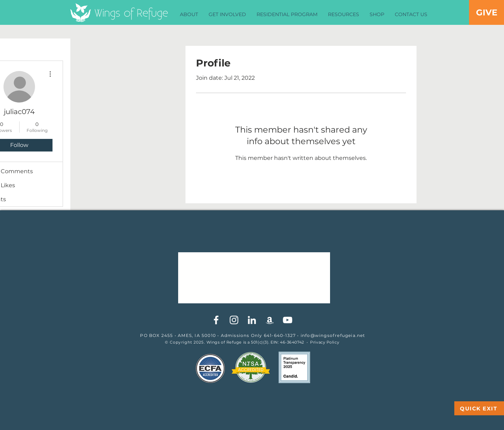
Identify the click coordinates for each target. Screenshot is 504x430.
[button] (189, 15)
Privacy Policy (325, 342)
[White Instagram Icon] (234, 320)
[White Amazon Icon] (270, 320)
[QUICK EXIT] (479, 408)
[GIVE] (486, 12)
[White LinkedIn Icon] (252, 320)
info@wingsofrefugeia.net (333, 335)
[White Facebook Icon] (216, 320)
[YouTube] (288, 320)
